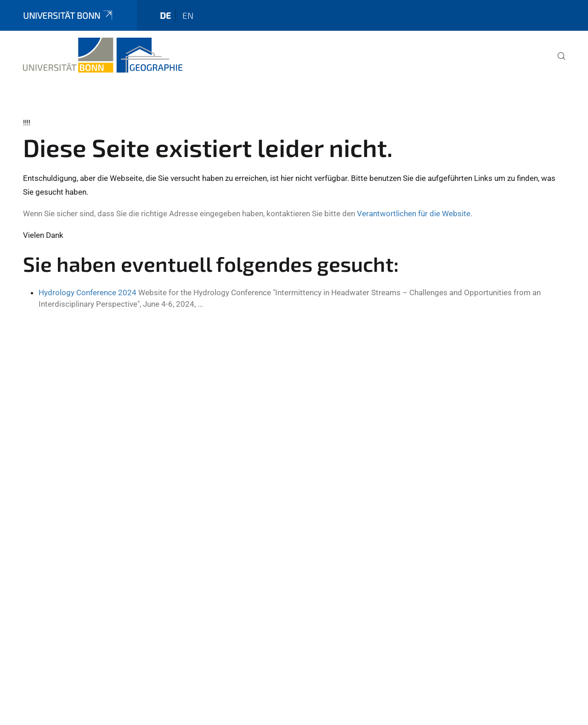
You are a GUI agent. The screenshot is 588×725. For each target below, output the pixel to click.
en (188, 15)
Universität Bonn (68, 15)
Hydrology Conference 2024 (88, 292)
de (165, 15)
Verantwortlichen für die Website (414, 214)
